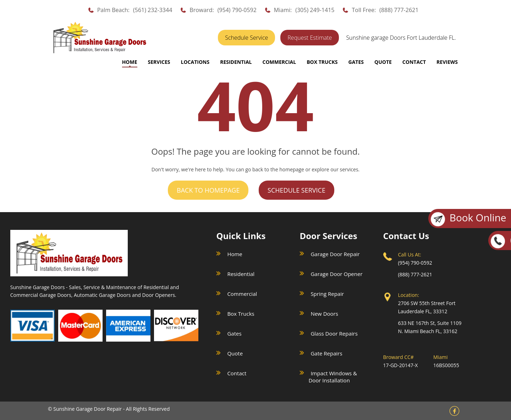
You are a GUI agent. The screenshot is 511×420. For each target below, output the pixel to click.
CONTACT (414, 62)
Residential (241, 274)
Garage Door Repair (335, 254)
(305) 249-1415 (315, 10)
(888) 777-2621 (399, 10)
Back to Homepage (208, 190)
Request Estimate (310, 38)
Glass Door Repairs (334, 333)
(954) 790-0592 (237, 10)
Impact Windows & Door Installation (333, 377)
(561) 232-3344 (153, 10)
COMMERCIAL (279, 62)
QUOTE (383, 62)
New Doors (324, 314)
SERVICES (159, 62)
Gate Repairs (326, 353)
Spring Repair (327, 294)
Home (130, 62)
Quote (235, 353)
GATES (356, 62)
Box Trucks (241, 314)
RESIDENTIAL (236, 62)
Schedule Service (246, 38)
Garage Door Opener (336, 274)
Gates (234, 333)
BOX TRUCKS (322, 62)
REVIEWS (447, 62)
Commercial (242, 294)
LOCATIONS (195, 62)
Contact (237, 373)
